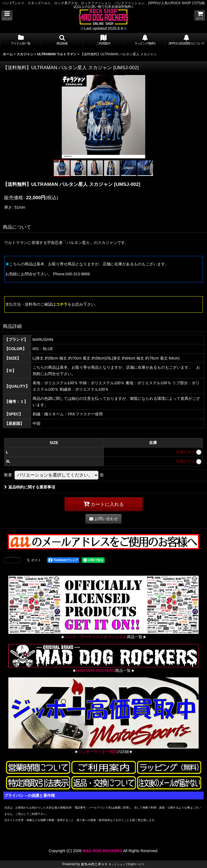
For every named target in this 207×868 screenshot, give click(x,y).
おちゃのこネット (94, 864)
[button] (7, 15)
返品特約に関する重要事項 (30, 487)
